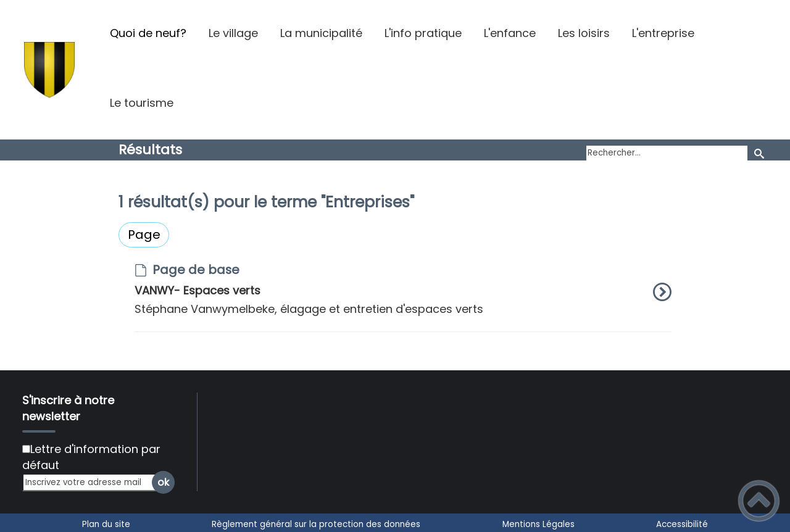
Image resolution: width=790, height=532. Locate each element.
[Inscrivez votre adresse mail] (93, 482)
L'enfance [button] (510, 33)
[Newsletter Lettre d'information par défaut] (26, 449)
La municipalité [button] (321, 33)
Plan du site (106, 524)
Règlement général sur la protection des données (316, 524)
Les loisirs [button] (584, 33)
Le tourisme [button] (142, 103)
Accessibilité (682, 524)
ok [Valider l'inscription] (163, 482)
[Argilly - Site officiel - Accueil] (49, 69)
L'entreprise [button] (663, 33)
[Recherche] (759, 153)
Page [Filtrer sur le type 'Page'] (144, 235)
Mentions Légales (538, 524)
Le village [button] (233, 33)
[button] (759, 501)
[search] (667, 154)
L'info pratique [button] (423, 33)
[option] (403, 298)
